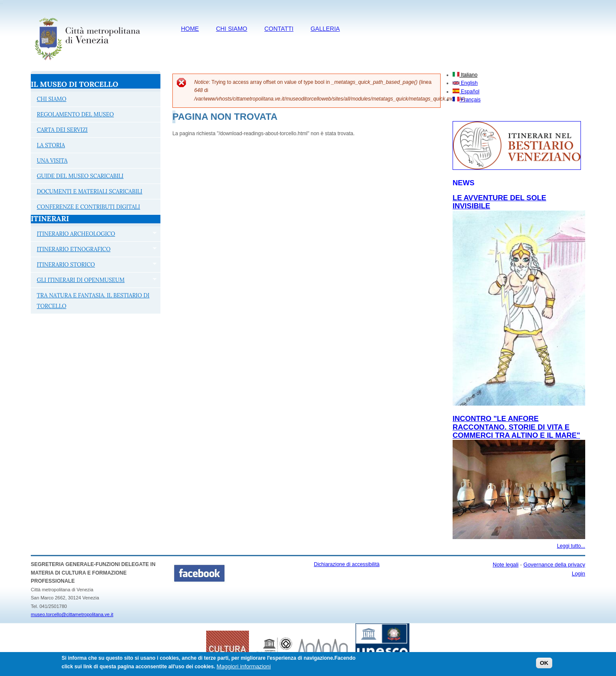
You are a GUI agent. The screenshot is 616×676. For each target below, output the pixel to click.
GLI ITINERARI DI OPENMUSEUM (94, 281)
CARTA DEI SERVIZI (62, 130)
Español (466, 92)
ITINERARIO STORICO (94, 266)
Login (579, 574)
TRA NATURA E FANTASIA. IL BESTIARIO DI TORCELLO (93, 301)
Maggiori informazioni (244, 668)
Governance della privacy (554, 565)
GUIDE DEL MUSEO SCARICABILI (80, 176)
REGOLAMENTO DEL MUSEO (75, 114)
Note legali (506, 565)
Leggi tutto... (571, 546)
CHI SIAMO (232, 29)
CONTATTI (279, 29)
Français (466, 100)
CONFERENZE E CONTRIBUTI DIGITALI (88, 207)
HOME (190, 29)
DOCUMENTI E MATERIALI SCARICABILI (90, 191)
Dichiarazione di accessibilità (347, 564)
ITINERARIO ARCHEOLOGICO (94, 235)
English (465, 83)
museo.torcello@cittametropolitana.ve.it (72, 614)
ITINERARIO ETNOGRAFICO (94, 250)
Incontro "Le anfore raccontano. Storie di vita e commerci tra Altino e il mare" (516, 427)
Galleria (325, 29)
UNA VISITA (52, 161)
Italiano (465, 75)
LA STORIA (51, 145)
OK (544, 665)
